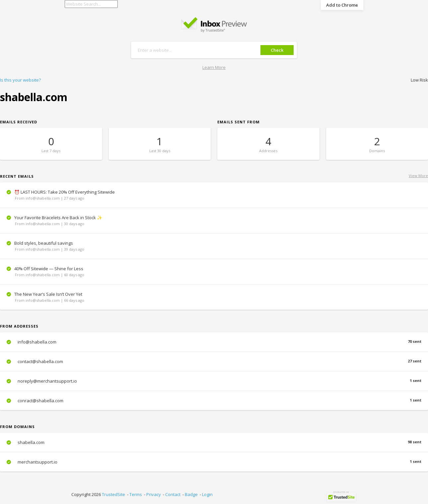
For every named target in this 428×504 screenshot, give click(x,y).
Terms (136, 494)
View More (418, 176)
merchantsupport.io (214, 462)
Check (277, 50)
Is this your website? (20, 80)
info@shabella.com (214, 342)
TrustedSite (113, 494)
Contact (173, 494)
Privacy (154, 494)
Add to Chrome (342, 5)
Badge (191, 494)
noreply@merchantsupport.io (214, 381)
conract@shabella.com (214, 401)
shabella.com (214, 442)
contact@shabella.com (214, 361)
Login (207, 494)
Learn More (214, 67)
